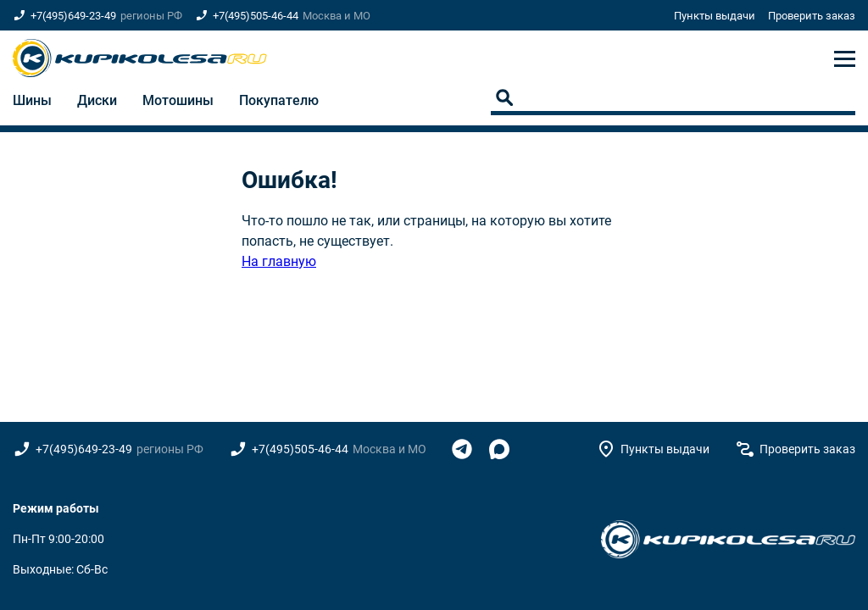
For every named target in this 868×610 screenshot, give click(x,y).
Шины (32, 100)
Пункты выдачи (715, 16)
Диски (97, 100)
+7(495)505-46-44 (256, 16)
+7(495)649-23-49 (73, 16)
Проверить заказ (812, 16)
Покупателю (279, 100)
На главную (279, 261)
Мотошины (178, 100)
